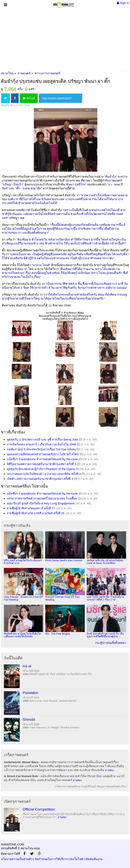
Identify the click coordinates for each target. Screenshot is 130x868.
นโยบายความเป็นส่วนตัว (17, 859)
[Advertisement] (65, 39)
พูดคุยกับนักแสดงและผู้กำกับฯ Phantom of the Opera (41, 469)
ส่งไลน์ (29, 98)
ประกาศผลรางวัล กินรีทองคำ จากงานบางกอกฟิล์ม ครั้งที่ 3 (44, 474)
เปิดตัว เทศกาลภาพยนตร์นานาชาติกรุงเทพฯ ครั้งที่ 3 (40, 479)
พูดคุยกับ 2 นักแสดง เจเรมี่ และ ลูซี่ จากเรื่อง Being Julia (42, 439)
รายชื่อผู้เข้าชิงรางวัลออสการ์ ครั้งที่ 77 (31, 508)
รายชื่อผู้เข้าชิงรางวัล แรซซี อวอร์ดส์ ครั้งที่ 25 (36, 513)
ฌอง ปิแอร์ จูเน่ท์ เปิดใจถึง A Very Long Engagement (41, 503)
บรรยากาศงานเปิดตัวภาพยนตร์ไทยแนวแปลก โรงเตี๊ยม (42, 498)
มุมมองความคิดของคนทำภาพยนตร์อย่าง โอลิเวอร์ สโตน (43, 454)
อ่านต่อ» (110, 770)
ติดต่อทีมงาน (94, 859)
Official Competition (39, 809)
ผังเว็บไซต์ (77, 859)
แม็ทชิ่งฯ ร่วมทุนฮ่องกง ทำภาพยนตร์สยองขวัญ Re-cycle (42, 459)
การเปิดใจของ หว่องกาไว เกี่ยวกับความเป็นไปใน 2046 (41, 444)
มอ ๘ (27, 666)
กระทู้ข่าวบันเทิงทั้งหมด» (111, 643)
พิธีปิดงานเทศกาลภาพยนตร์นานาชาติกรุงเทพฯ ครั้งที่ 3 (42, 464)
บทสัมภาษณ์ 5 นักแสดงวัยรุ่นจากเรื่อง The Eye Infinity (41, 449)
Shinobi (29, 719)
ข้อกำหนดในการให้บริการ (51, 859)
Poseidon (30, 693)
